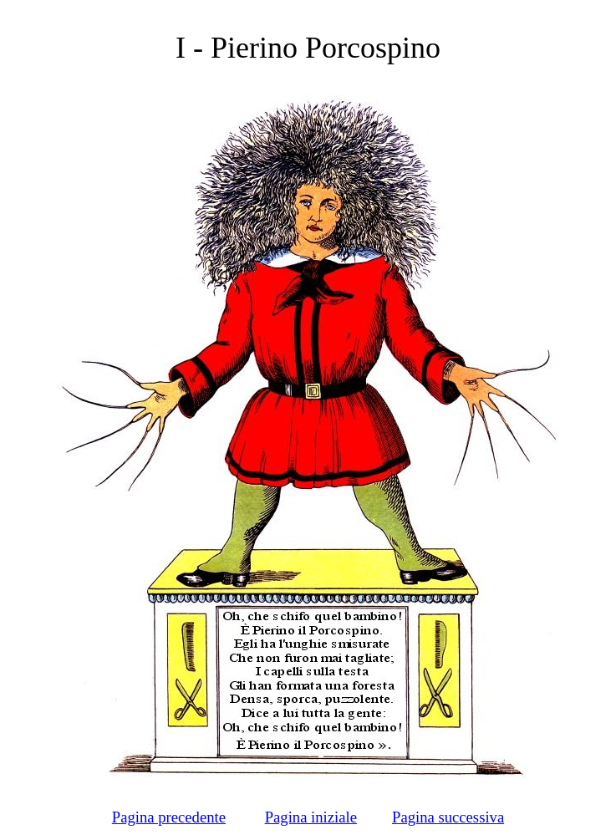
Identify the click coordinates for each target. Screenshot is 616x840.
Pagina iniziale (311, 817)
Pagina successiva (448, 817)
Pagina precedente (169, 817)
